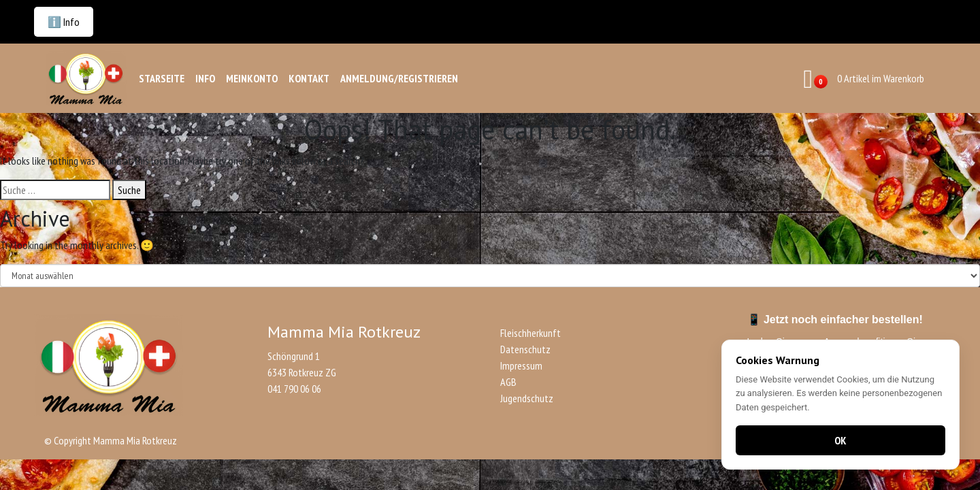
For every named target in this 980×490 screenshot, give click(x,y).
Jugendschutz (527, 398)
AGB (508, 382)
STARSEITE (162, 78)
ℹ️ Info (64, 22)
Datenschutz (525, 349)
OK (840, 440)
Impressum (521, 365)
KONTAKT (309, 78)
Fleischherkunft (530, 333)
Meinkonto (252, 78)
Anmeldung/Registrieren (399, 78)
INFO (205, 78)
